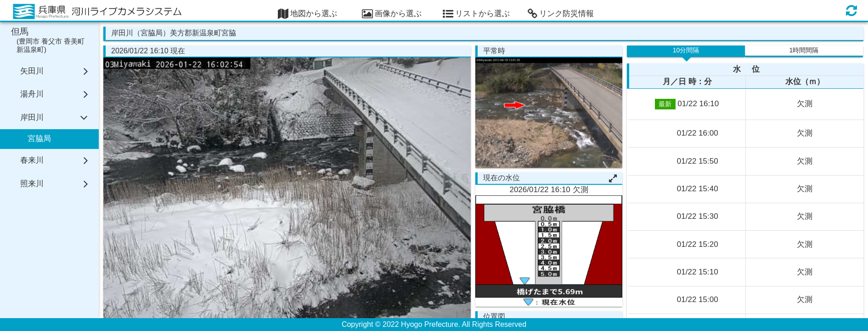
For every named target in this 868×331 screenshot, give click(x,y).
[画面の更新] (851, 10)
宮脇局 (39, 139)
